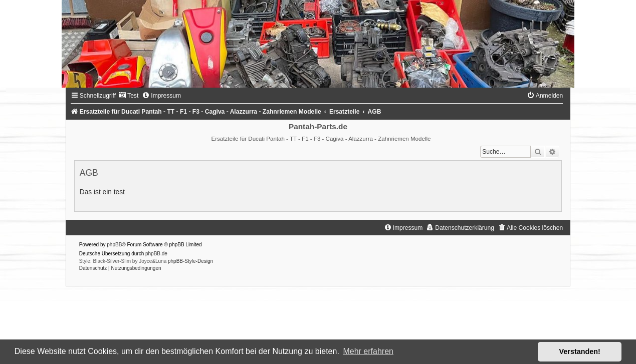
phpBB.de (156, 254)
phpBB (114, 245)
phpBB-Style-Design (190, 261)
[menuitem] (128, 96)
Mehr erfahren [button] (368, 351)
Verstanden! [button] (580, 351)
